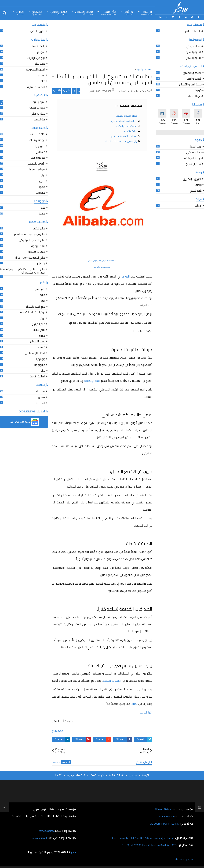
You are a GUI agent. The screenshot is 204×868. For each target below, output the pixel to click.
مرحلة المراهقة (193, 158)
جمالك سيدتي (194, 46)
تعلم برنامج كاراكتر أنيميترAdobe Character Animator (23, 271)
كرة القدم (196, 190)
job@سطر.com (39, 837)
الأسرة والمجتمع (36, 163)
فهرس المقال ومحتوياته (129, 105)
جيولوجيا (41, 359)
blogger (56, 762)
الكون (42, 300)
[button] (24, 422)
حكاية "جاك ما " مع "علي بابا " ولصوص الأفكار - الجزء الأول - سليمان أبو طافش (102, 79)
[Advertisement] (102, 44)
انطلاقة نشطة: (130, 130)
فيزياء (42, 336)
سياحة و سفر (38, 157)
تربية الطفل (195, 146)
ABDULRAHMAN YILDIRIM (163, 823)
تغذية (42, 213)
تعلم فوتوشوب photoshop (30, 234)
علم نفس (40, 289)
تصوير (42, 181)
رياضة (199, 185)
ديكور (42, 187)
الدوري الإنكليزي (192, 179)
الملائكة (41, 403)
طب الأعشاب (194, 96)
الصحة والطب (194, 79)
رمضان (42, 397)
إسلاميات (40, 391)
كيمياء (42, 347)
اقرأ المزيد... (146, 712)
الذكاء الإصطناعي (35, 353)
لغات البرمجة (38, 246)
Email (57, 90)
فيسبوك (41, 75)
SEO (43, 81)
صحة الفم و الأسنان (190, 84)
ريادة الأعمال (38, 46)
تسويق (41, 52)
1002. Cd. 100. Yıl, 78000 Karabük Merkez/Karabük (145, 845)
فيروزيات (41, 192)
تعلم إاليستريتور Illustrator (30, 257)
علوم (42, 295)
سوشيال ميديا (37, 169)
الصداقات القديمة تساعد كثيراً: (124, 136)
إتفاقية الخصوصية (76, 775)
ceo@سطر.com (46, 830)
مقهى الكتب (38, 31)
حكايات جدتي (194, 152)
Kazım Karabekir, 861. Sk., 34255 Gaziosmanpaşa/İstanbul (139, 837)
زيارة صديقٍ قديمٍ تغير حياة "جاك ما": (121, 141)
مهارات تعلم (38, 113)
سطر (73, 852)
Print (67, 90)
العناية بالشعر (194, 58)
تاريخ (43, 318)
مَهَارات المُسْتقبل (84, 12)
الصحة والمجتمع (192, 73)
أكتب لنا (58, 775)
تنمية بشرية (39, 102)
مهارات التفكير (37, 108)
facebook (66, 762)
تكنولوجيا (40, 146)
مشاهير (41, 152)
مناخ (43, 370)
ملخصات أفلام (193, 31)
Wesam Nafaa (162, 809)
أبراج (43, 175)
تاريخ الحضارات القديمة (33, 312)
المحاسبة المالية (36, 87)
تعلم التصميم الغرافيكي (32, 240)
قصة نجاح (57, 730)
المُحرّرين (20, 12)
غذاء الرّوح (37, 12)
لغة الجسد (40, 119)
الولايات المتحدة (112, 680)
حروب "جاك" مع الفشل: (127, 125)
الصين (134, 703)
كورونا (198, 90)
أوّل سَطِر (147, 12)
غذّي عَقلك (108, 12)
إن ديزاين (41, 263)
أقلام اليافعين (194, 164)
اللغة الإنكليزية (92, 380)
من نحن (133, 775)
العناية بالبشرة (194, 52)
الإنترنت (126, 276)
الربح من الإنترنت (36, 58)
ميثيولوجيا (40, 365)
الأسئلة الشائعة (117, 775)
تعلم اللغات (39, 228)
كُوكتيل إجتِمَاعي (59, 12)
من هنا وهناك (37, 140)
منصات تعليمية (37, 251)
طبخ (43, 207)
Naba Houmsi (166, 816)
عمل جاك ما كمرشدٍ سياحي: (124, 120)
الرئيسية (146, 775)
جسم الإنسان (38, 341)
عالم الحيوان (39, 324)
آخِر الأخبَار (129, 12)
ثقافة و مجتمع (37, 134)
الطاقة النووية (38, 376)
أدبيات (198, 206)
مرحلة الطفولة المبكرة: (127, 115)
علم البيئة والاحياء (35, 306)
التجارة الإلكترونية (36, 69)
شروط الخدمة (97, 775)
